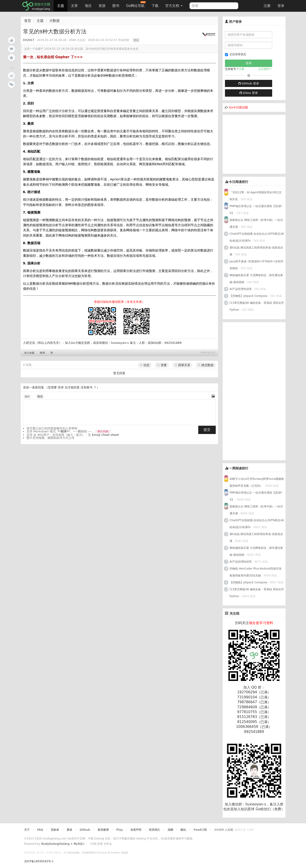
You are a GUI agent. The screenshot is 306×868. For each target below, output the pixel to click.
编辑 (27, 396)
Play (119, 830)
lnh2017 (29, 40)
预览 (40, 396)
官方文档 (174, 6)
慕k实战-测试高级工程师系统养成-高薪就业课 (256, 251)
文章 (74, 6)
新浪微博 (103, 830)
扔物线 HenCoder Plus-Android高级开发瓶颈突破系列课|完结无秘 (256, 572)
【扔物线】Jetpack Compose (248, 296)
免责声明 (136, 830)
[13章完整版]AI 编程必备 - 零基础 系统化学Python (257, 306)
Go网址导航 (136, 4)
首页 (28, 21)
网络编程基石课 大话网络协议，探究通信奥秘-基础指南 (256, 279)
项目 (88, 6)
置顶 (136, 40)
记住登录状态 (236, 54)
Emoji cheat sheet (106, 435)
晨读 (69, 830)
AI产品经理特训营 (241, 289)
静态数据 (206, 365)
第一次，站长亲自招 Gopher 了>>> (53, 57)
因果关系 (182, 365)
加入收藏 (29, 353)
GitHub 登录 (249, 83)
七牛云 (108, 844)
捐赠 (170, 830)
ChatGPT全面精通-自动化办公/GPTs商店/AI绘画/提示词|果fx (257, 237)
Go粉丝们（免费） (270, 809)
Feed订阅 (200, 830)
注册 (267, 6)
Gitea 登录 (249, 93)
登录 (281, 6)
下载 (155, 6)
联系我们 (154, 830)
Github (85, 830)
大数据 (54, 21)
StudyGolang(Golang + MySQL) (63, 844)
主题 (61, 6)
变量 (162, 365)
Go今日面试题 (238, 107)
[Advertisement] (257, 144)
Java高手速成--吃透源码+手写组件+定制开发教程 (256, 265)
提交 (207, 430)
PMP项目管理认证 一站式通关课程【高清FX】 (256, 210)
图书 (116, 6)
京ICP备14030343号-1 (39, 861)
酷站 (183, 830)
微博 (42, 353)
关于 (27, 830)
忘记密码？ (265, 69)
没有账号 (87, 387)
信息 (145, 365)
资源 (102, 6)
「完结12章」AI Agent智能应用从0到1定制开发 (256, 196)
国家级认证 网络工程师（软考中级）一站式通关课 (256, 223)
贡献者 (55, 830)
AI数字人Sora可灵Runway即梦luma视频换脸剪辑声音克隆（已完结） (257, 482)
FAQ (40, 830)
